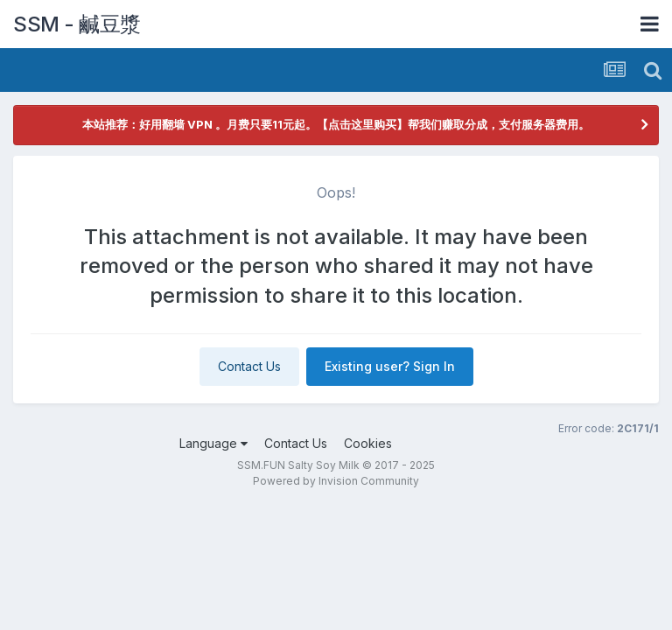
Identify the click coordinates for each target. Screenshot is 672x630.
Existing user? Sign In (390, 366)
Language (213, 443)
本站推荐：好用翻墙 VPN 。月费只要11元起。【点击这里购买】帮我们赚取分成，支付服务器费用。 (336, 124)
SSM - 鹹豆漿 (77, 24)
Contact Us (249, 366)
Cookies (368, 443)
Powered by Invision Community (336, 481)
